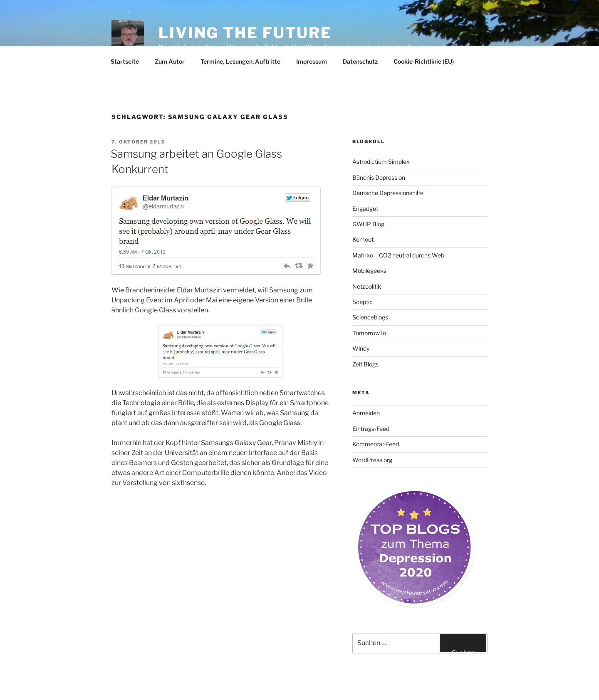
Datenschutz (360, 61)
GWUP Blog (368, 224)
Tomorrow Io (369, 333)
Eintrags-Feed (371, 429)
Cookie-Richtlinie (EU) (424, 61)
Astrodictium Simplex (381, 162)
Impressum (312, 61)
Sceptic (363, 302)
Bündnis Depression (379, 177)
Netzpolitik (367, 286)
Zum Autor (170, 61)
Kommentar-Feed (376, 444)
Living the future (245, 33)
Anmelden (366, 413)
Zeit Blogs (365, 364)
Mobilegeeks (369, 271)
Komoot (363, 239)
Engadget (365, 209)
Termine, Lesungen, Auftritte (240, 61)
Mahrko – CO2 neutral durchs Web (398, 255)
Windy (361, 348)
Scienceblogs (370, 317)
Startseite (125, 61)
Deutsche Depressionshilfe (388, 193)
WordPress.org (372, 460)
